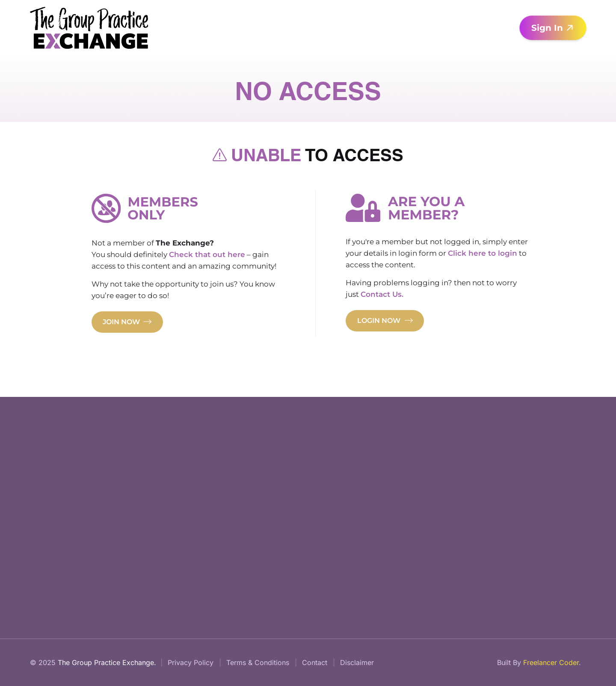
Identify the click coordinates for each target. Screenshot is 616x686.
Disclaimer (357, 662)
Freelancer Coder (551, 662)
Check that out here (207, 254)
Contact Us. (382, 294)
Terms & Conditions (258, 662)
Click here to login (483, 253)
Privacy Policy (191, 662)
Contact (315, 662)
